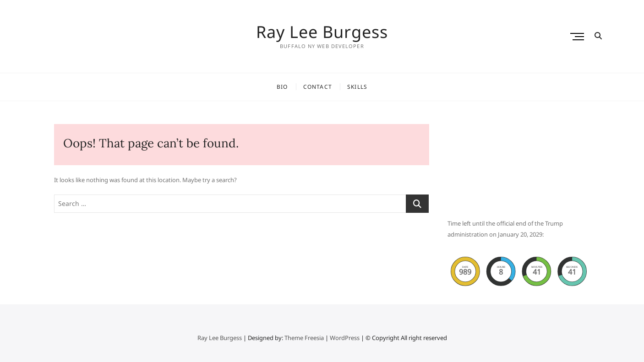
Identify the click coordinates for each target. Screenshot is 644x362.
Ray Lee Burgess (322, 32)
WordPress (345, 338)
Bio (282, 87)
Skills (357, 87)
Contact (318, 87)
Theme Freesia (304, 338)
